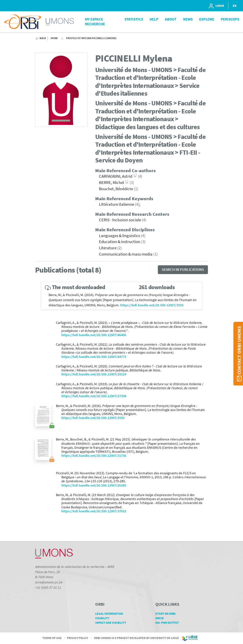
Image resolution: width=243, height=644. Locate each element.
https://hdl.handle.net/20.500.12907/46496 (94, 335)
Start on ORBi (167, 614)
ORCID (161, 618)
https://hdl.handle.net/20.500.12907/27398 (94, 396)
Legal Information (111, 614)
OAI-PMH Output (169, 623)
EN (235, 6)
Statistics (134, 19)
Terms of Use (52, 638)
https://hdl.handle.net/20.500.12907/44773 (94, 357)
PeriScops (230, 19)
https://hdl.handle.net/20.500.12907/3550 (152, 305)
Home (54, 38)
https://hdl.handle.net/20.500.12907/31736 (94, 456)
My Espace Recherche (95, 22)
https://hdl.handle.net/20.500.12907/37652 (94, 511)
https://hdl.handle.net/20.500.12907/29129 (94, 374)
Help (154, 19)
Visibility (104, 618)
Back (43, 38)
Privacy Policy (78, 638)
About (171, 19)
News (188, 19)
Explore (207, 19)
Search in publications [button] (183, 269)
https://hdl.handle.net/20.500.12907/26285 (94, 485)
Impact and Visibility (112, 623)
